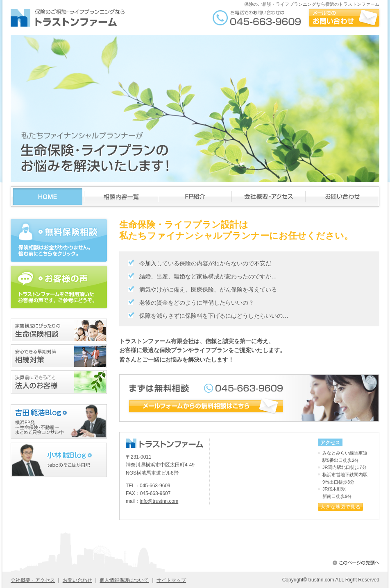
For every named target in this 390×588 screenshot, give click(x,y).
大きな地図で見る (340, 507)
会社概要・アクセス (33, 580)
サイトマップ (171, 580)
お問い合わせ (77, 580)
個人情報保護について (124, 580)
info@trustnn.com (159, 501)
